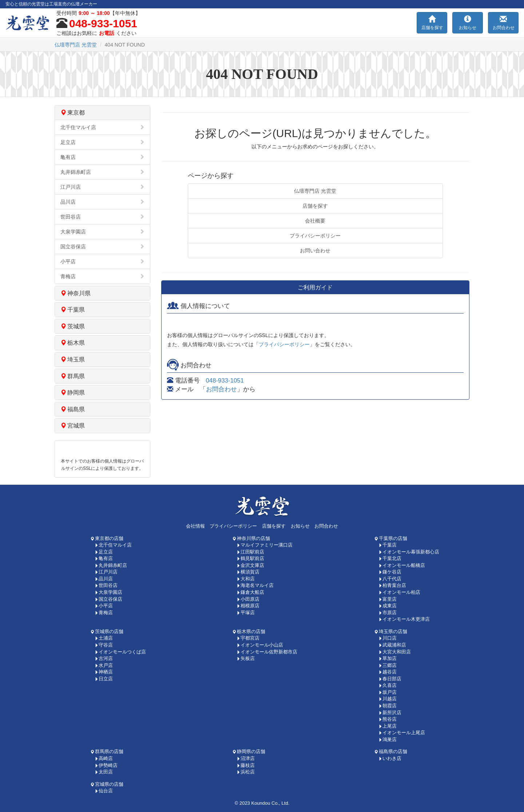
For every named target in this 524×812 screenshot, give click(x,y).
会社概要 (315, 221)
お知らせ (300, 526)
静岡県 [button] (73, 393)
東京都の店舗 (107, 538)
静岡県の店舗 (249, 751)
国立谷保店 (102, 247)
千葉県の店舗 (391, 538)
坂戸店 (388, 692)
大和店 (246, 579)
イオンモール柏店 (399, 592)
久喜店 (388, 685)
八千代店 (390, 579)
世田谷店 (102, 217)
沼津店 (246, 758)
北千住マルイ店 (102, 127)
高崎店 (104, 758)
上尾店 (388, 726)
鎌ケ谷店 (390, 572)
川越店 (388, 699)
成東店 (388, 606)
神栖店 (104, 672)
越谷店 (388, 672)
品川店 (102, 202)
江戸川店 (102, 187)
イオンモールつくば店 (120, 652)
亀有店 (102, 157)
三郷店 (388, 665)
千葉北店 (390, 558)
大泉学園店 (102, 232)
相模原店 (248, 606)
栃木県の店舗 (249, 631)
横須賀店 (248, 572)
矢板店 (246, 658)
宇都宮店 (248, 638)
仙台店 (104, 791)
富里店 (388, 599)
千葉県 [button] (73, 310)
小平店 (102, 261)
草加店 (388, 658)
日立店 (104, 679)
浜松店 (246, 772)
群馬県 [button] (73, 376)
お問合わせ (221, 389)
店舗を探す (315, 206)
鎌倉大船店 (250, 592)
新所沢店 (390, 713)
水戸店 (104, 665)
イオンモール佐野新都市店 (267, 652)
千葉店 (388, 545)
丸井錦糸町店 (102, 172)
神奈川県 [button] (76, 293)
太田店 (104, 772)
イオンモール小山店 (260, 645)
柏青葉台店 (392, 585)
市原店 (388, 613)
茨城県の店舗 (107, 631)
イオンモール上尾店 (402, 733)
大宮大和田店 (395, 652)
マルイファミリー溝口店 (265, 545)
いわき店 (390, 758)
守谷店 (104, 645)
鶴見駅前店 (250, 558)
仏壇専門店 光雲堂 (315, 191)
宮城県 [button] (73, 426)
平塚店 (246, 613)
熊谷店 (388, 719)
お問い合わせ (315, 251)
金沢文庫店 (250, 565)
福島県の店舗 (391, 751)
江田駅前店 (250, 552)
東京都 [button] (73, 113)
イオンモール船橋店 (402, 565)
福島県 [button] (73, 409)
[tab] (102, 113)
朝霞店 (388, 706)
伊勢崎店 (106, 765)
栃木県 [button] (73, 343)
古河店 (104, 658)
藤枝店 (246, 765)
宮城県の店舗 (107, 784)
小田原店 (248, 599)
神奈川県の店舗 (251, 538)
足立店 (102, 142)
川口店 (388, 638)
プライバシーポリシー (315, 236)
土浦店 (104, 638)
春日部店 (390, 679)
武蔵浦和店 (392, 645)
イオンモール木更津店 (404, 619)
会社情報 (195, 526)
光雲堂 (76, 45)
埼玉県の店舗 (391, 631)
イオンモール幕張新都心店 (409, 552)
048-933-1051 (225, 381)
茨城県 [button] (73, 326)
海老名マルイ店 (255, 585)
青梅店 (102, 276)
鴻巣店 (388, 739)
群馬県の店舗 (107, 751)
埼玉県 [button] (73, 359)
